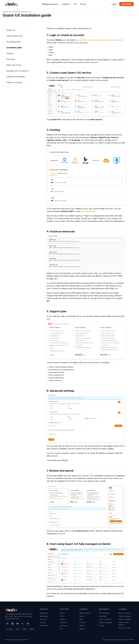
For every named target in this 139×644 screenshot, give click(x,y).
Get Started (126, 4)
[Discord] (28, 624)
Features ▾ (66, 4)
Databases (44, 613)
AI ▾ (75, 4)
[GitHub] (7, 624)
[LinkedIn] (12, 624)
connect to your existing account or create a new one (100, 40)
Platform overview (14, 82)
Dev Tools (44, 619)
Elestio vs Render (125, 619)
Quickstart (11, 59)
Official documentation (16, 77)
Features (10, 53)
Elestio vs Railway (125, 616)
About (81, 616)
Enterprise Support (106, 622)
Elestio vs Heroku (125, 613)
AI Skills (62, 619)
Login (114, 4)
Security (82, 622)
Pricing (83, 4)
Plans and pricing (14, 65)
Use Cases (64, 626)
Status (82, 626)
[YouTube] (18, 624)
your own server (88, 211)
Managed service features (17, 71)
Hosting (43, 622)
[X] (23, 624)
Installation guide (14, 48)
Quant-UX (8, 12)
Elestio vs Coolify (125, 628)
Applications (44, 616)
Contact (102, 626)
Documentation (104, 613)
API (61, 629)
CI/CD (62, 616)
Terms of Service (105, 619)
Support (82, 629)
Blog (81, 619)
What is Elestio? (85, 613)
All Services (44, 626)
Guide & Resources (22, 12)
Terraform (63, 622)
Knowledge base (13, 42)
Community (103, 616)
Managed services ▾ (50, 4)
